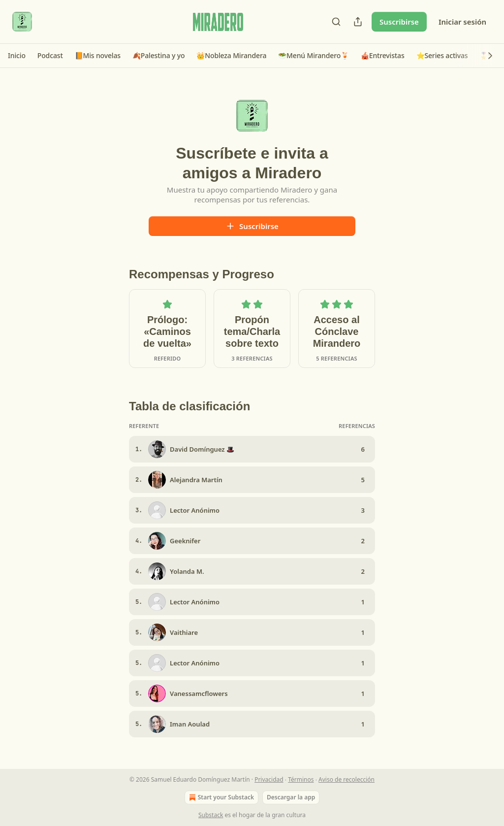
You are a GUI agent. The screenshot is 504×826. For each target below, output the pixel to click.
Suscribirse (399, 22)
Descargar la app (291, 797)
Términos (301, 779)
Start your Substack (220, 797)
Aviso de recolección (346, 779)
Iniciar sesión (462, 22)
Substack (211, 815)
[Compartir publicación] (358, 22)
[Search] (336, 22)
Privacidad (269, 779)
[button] (17, 56)
